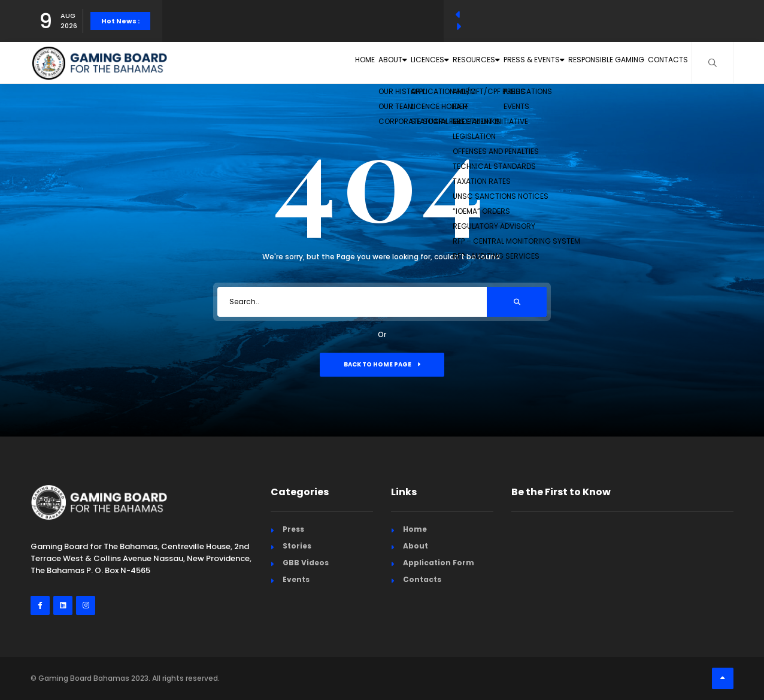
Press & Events (497, 62)
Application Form (439, 563)
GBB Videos (306, 563)
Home (256, 62)
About (301, 62)
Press (293, 529)
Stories (297, 546)
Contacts (661, 62)
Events (296, 579)
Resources (422, 62)
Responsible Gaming (585, 62)
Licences (357, 62)
